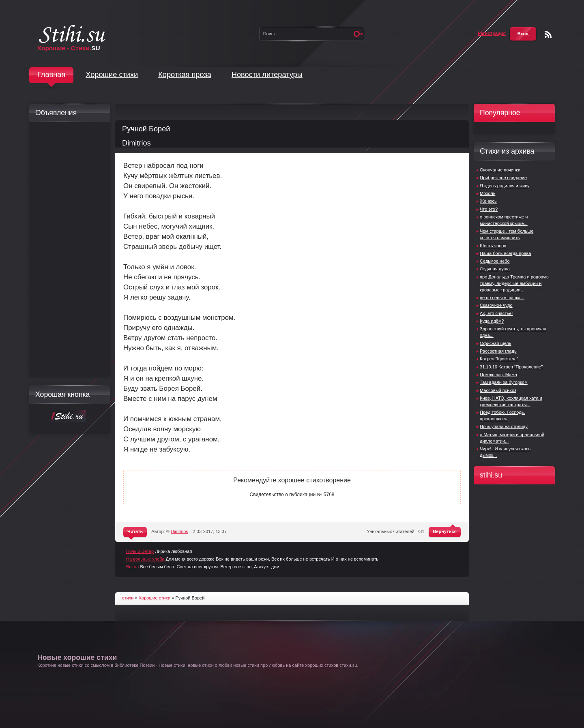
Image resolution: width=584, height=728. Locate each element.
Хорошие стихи (112, 75)
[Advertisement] (68, 250)
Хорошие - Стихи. (69, 48)
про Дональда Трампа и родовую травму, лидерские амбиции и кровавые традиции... (514, 283)
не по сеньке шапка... (502, 298)
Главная (51, 75)
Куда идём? (492, 321)
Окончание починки (500, 170)
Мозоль (487, 193)
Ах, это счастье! (496, 313)
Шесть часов (493, 246)
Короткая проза (185, 75)
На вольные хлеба (145, 559)
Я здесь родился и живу (505, 186)
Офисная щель (496, 343)
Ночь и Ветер (140, 551)
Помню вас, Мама (498, 375)
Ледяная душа (495, 269)
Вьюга (132, 567)
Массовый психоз (498, 390)
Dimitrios (136, 143)
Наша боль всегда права (505, 253)
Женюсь (488, 201)
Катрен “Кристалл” (499, 359)
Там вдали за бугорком (504, 382)
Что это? (489, 209)
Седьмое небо (495, 261)
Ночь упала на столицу (504, 426)
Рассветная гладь (498, 351)
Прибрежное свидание (503, 178)
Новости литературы (267, 75)
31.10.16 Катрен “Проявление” (511, 367)
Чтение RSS (548, 34)
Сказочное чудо (496, 305)
